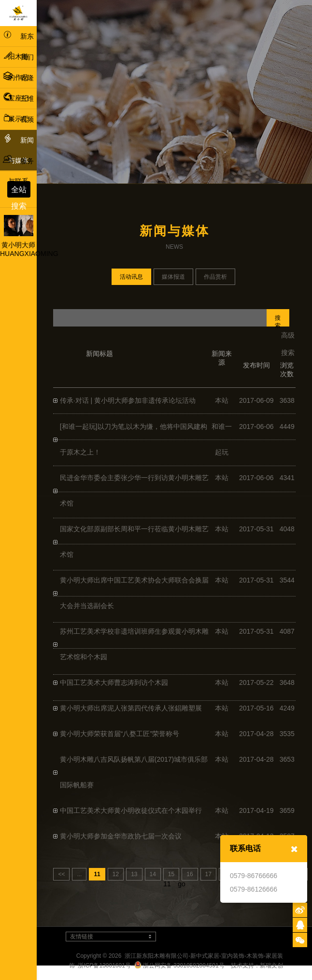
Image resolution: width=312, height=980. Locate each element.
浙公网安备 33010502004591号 (179, 966)
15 (171, 874)
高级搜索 (288, 344)
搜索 (278, 320)
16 (190, 874)
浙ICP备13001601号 (104, 966)
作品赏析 (215, 277)
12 (116, 874)
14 (153, 874)
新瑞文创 (271, 966)
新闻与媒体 (18, 149)
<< (61, 874)
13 (134, 874)
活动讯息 (131, 277)
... (79, 874)
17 (208, 874)
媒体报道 (173, 277)
